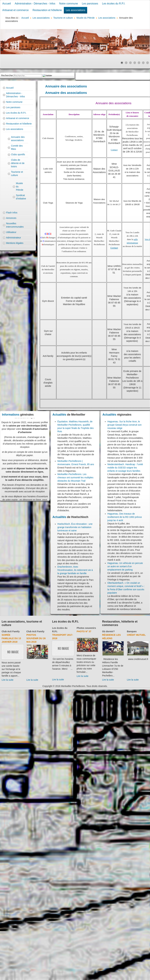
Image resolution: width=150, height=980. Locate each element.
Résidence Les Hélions (111, 637)
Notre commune (69, 4)
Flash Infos (12, 213)
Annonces (11, 218)
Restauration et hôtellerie (47, 10)
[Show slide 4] (135, 63)
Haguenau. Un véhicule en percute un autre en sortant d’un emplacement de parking (125, 566)
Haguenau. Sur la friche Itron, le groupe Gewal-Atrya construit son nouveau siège (125, 425)
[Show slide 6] (143, 63)
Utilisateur (11, 232)
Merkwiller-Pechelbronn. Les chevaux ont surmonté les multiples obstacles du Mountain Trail (75, 477)
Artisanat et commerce (15, 10)
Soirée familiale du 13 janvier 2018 (11, 638)
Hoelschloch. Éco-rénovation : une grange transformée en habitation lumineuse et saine (75, 527)
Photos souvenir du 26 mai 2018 (36, 638)
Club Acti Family (11, 631)
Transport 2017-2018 (63, 637)
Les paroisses (90, 4)
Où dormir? (108, 631)
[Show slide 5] (139, 63)
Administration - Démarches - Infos (35, 4)
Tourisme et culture (17, 174)
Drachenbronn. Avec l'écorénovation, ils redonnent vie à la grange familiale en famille (75, 570)
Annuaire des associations (18, 139)
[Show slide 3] (130, 63)
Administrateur (13, 238)
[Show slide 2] (126, 63)
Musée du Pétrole (20, 187)
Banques (132, 631)
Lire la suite (8, 680)
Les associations (75, 10)
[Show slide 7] (148, 63)
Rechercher (7, 75)
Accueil (7, 4)
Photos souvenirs (86, 628)
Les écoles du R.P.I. (114, 4)
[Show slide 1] (122, 63)
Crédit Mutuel (136, 635)
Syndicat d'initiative (20, 197)
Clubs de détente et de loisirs (18, 163)
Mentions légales (15, 243)
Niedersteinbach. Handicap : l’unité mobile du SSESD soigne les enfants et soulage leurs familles (125, 468)
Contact (114, 150)
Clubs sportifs (18, 154)
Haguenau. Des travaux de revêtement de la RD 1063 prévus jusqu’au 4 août (125, 517)
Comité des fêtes (17, 147)
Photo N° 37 (84, 631)
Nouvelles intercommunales (15, 225)
